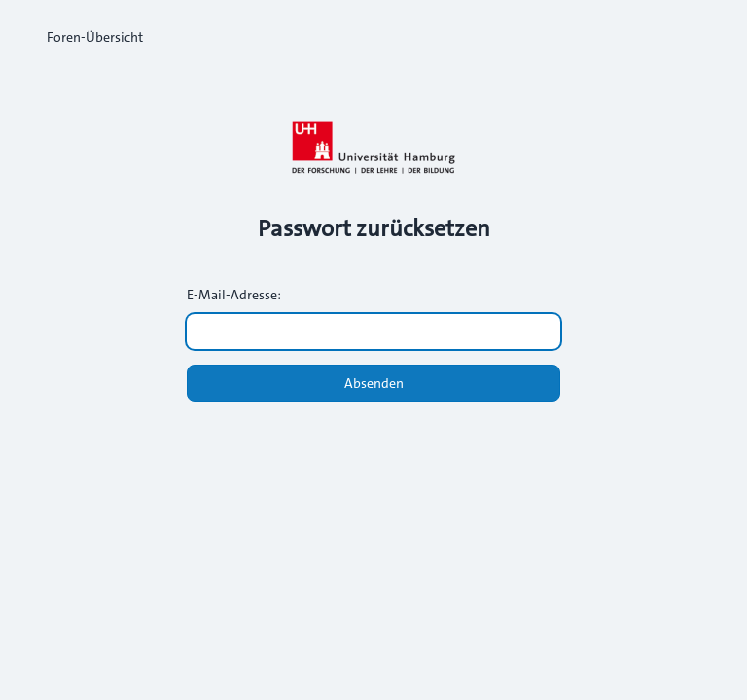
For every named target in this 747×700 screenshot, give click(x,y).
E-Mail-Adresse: (234, 295)
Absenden (374, 383)
